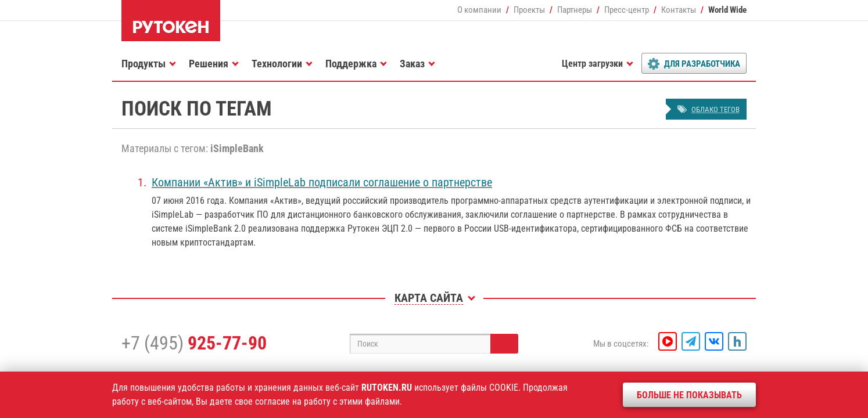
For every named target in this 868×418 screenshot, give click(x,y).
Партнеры (575, 10)
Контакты (679, 10)
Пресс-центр (627, 10)
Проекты (529, 10)
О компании (479, 10)
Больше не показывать (689, 395)
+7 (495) (194, 343)
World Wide (727, 10)
